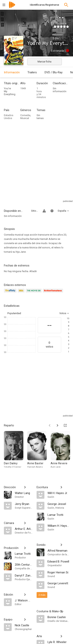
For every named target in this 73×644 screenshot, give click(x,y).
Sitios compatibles (35, 211)
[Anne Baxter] (39, 452)
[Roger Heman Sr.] (58, 572)
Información (12, 72)
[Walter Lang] (24, 493)
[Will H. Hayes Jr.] (58, 493)
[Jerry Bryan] (24, 504)
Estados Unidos (9, 117)
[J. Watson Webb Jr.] (24, 600)
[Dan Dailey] (16, 452)
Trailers (32, 72)
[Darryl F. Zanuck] (24, 575)
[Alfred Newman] (58, 550)
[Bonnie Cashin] (58, 617)
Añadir (33, 271)
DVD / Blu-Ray (54, 72)
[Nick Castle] (24, 625)
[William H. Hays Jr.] (58, 526)
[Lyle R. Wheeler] (58, 642)
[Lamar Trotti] (24, 554)
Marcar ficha (44, 62)
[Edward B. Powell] (58, 561)
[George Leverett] (58, 583)
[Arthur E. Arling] (24, 529)
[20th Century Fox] (24, 564)
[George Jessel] (58, 504)
